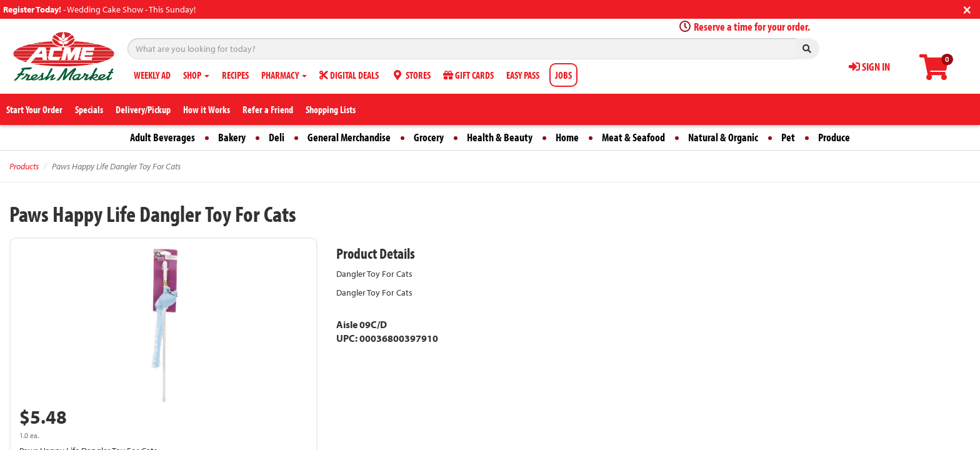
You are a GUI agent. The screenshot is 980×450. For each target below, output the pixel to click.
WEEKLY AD (152, 75)
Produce (834, 137)
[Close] (967, 8)
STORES (411, 75)
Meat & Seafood (633, 137)
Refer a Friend (268, 109)
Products (24, 166)
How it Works (207, 109)
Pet (788, 137)
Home (567, 137)
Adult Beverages (162, 137)
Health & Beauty (500, 137)
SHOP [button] (196, 75)
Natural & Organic (723, 137)
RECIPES (235, 75)
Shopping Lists (331, 109)
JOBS (563, 75)
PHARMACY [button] (284, 75)
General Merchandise (349, 137)
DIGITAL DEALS (349, 75)
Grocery (429, 137)
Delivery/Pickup (143, 109)
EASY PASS (523, 75)
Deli (277, 137)
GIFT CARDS (468, 75)
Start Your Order (34, 109)
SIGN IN (869, 67)
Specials (89, 109)
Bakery (232, 137)
